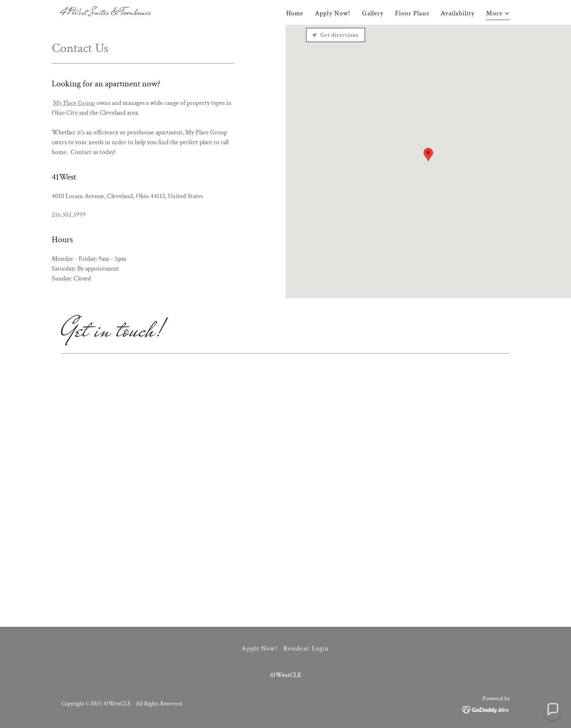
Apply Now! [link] (333, 13)
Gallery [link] (373, 13)
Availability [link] (458, 13)
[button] (498, 14)
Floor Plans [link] (412, 13)
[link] (106, 13)
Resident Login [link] (306, 648)
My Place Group (74, 103)
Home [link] (295, 13)
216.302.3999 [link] (69, 215)
